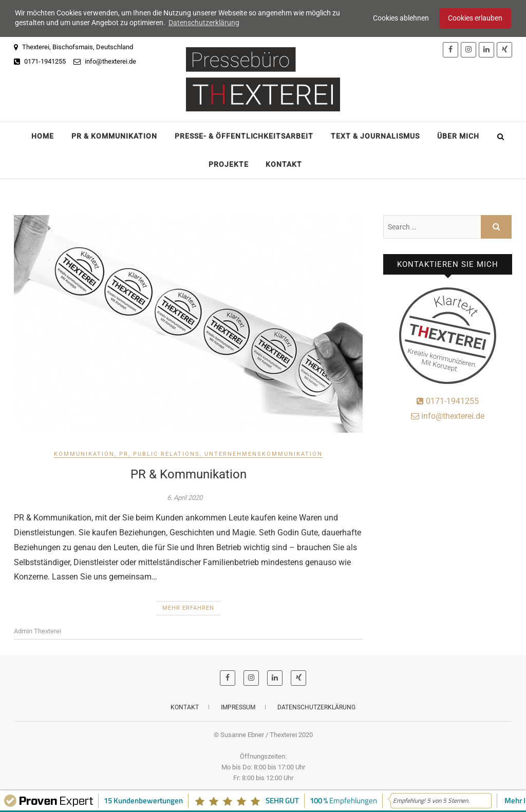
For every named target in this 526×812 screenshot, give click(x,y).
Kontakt (284, 163)
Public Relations (166, 453)
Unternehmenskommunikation (264, 453)
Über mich (458, 135)
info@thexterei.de (105, 60)
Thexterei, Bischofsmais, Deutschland (73, 46)
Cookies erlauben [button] (475, 18)
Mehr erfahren (188, 607)
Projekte (229, 163)
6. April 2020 (185, 497)
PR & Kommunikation (114, 135)
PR (124, 453)
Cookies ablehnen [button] (401, 18)
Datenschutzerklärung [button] (204, 23)
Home (43, 135)
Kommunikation (84, 453)
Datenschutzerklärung (316, 707)
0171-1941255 (40, 60)
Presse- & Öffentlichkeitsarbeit (244, 135)
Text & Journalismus (375, 135)
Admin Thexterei (37, 631)
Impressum (238, 707)
